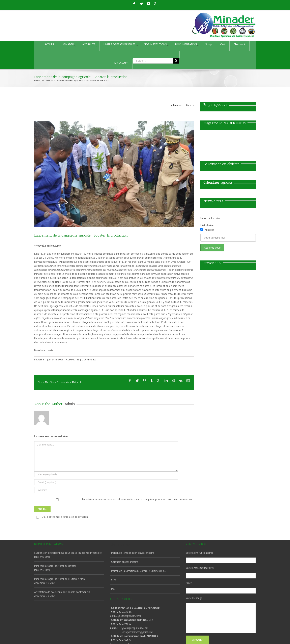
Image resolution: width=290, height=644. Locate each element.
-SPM (113, 580)
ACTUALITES (73, 360)
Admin (41, 360)
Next (189, 105)
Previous (178, 105)
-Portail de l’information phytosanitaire (132, 553)
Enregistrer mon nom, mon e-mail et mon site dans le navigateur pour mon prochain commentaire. (138, 499)
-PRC (113, 589)
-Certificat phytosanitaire (124, 562)
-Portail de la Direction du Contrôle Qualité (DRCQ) (139, 571)
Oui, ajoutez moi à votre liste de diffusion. (62, 517)
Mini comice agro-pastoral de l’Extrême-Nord (60, 579)
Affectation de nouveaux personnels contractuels (62, 592)
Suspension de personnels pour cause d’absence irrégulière (68, 553)
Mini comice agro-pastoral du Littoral (55, 566)
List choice (207, 225)
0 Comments (89, 360)
